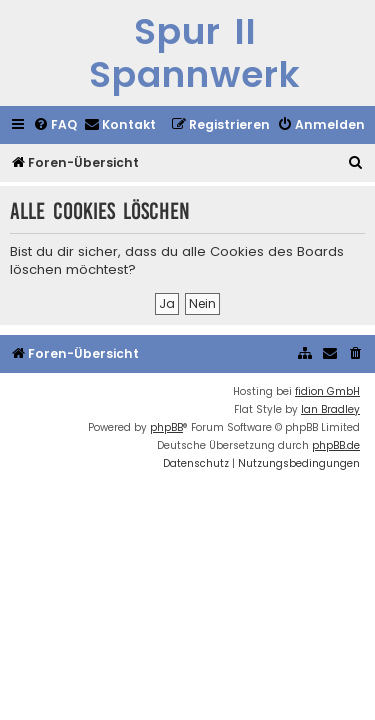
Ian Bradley (330, 409)
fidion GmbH (327, 391)
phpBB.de (336, 445)
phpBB (166, 427)
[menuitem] (55, 125)
